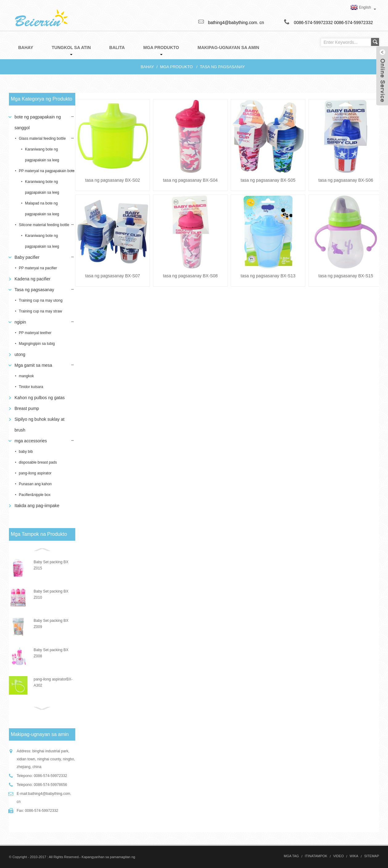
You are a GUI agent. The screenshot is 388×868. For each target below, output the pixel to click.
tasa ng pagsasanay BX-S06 (346, 180)
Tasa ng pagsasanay (222, 67)
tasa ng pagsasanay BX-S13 (268, 276)
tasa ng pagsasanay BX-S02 (112, 180)
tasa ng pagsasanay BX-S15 (346, 276)
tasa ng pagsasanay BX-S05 (268, 180)
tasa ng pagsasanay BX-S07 (112, 276)
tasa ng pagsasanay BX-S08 (190, 276)
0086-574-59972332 (353, 23)
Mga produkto (176, 67)
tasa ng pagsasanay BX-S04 (190, 180)
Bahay (147, 67)
